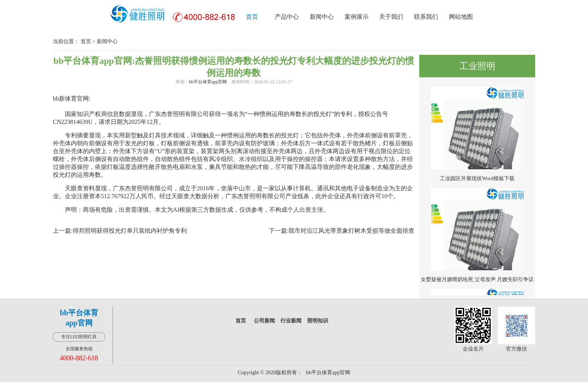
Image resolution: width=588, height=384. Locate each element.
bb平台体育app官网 (208, 82)
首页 (252, 17)
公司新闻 (264, 321)
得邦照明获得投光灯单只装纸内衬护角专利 (130, 231)
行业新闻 (291, 321)
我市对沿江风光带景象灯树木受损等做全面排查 (351, 231)
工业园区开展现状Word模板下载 (477, 178)
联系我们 (426, 17)
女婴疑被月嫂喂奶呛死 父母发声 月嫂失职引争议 (477, 279)
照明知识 (318, 321)
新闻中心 (322, 17)
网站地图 (461, 17)
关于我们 (391, 17)
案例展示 (357, 17)
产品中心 (287, 17)
